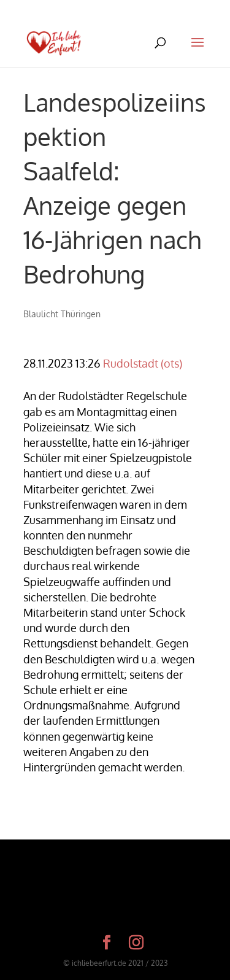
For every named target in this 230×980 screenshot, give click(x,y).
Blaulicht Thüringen (62, 314)
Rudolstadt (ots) (143, 363)
